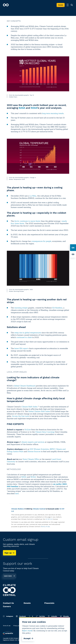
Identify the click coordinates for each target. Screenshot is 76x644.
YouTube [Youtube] (40, 616)
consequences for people (41, 241)
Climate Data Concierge (45, 432)
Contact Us (8, 603)
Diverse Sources (34, 452)
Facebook (21, 616)
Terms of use (7, 626)
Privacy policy (17, 626)
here (17, 494)
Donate (61, 5)
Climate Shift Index (29, 407)
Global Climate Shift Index (39, 411)
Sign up (9, 553)
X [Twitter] (31, 616)
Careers (7, 606)
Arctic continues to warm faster (27, 221)
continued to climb (24, 337)
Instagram (8, 616)
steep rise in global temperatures (28, 333)
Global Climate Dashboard (25, 386)
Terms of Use (45, 527)
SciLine (28, 430)
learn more (27, 631)
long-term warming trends (53, 113)
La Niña (33, 196)
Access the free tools (21, 416)
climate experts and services (33, 442)
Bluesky (64, 616)
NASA (22, 108)
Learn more (9, 576)
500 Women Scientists (39, 449)
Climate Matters (18, 509)
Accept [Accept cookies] (28, 638)
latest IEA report (21, 348)
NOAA (34, 108)
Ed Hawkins (57, 308)
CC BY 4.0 (49, 519)
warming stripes (21, 308)
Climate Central (39, 509)
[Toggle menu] (68, 5)
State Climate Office (31, 459)
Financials (49, 603)
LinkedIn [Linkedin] (52, 616)
